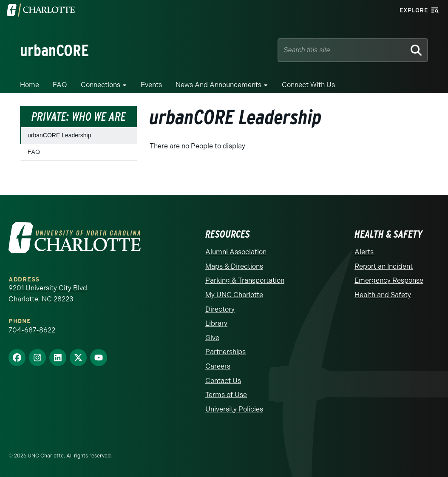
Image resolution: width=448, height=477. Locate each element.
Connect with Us (308, 85)
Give (212, 338)
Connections (101, 85)
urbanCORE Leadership (59, 135)
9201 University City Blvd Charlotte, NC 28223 (48, 294)
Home (30, 85)
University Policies (234, 409)
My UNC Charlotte (234, 295)
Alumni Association (236, 252)
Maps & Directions (234, 266)
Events (151, 85)
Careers (218, 366)
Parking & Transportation (245, 280)
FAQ (60, 85)
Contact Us (223, 381)
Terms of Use (226, 395)
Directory (220, 309)
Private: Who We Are (79, 116)
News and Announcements (218, 85)
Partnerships (225, 352)
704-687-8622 (32, 330)
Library (216, 323)
